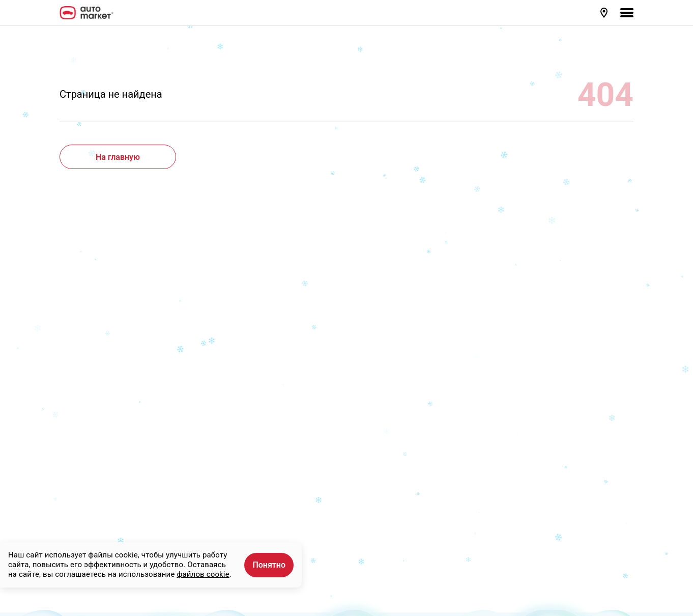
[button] (605, 13)
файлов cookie (203, 574)
